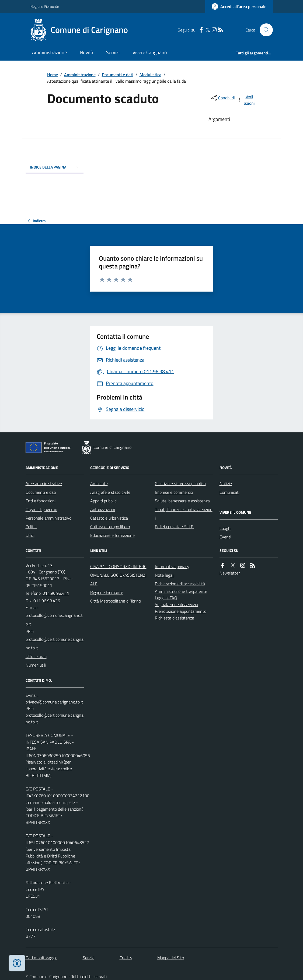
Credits (126, 958)
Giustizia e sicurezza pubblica (180, 484)
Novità (86, 52)
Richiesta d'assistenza (175, 618)
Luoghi (225, 528)
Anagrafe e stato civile (110, 492)
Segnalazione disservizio (176, 604)
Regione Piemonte (45, 6)
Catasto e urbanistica (109, 518)
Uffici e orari (36, 656)
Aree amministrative (44, 484)
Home (53, 75)
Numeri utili (36, 665)
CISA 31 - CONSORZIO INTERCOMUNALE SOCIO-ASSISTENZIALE (118, 575)
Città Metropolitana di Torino (116, 601)
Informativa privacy (172, 566)
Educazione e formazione (112, 535)
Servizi (113, 52)
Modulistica (150, 75)
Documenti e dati (118, 75)
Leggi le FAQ (166, 598)
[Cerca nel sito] (264, 30)
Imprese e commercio (174, 492)
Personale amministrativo (48, 518)
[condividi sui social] (222, 98)
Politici (31, 527)
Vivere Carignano (150, 52)
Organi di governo (41, 509)
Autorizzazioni (103, 509)
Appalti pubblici (104, 501)
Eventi (225, 537)
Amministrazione (49, 52)
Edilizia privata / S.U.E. (175, 527)
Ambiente (99, 484)
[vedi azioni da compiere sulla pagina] (246, 100)
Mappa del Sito (171, 958)
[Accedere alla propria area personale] (239, 6)
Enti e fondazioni (41, 501)
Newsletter (230, 573)
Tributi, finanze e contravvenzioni (184, 514)
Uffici (30, 535)
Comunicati (229, 492)
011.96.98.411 (56, 593)
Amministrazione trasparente (181, 591)
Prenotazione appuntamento (181, 611)
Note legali (165, 575)
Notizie (226, 484)
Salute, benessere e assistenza (182, 501)
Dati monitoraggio (41, 958)
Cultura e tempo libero (110, 527)
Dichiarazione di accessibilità (180, 584)
